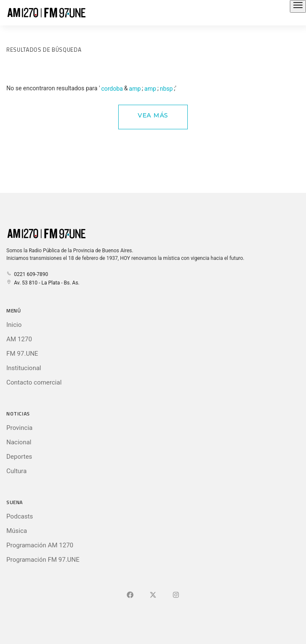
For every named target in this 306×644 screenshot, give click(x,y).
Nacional (19, 442)
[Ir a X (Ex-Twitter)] (153, 595)
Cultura (17, 471)
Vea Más (153, 115)
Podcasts (20, 516)
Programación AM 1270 (40, 545)
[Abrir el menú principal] (298, 6)
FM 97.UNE (22, 354)
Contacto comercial (34, 382)
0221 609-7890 (27, 274)
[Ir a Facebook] (130, 595)
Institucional (24, 368)
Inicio (14, 325)
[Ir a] (176, 595)
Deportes (19, 457)
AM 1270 (19, 339)
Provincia (19, 428)
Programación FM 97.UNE (43, 560)
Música (17, 531)
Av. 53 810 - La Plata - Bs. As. (43, 283)
